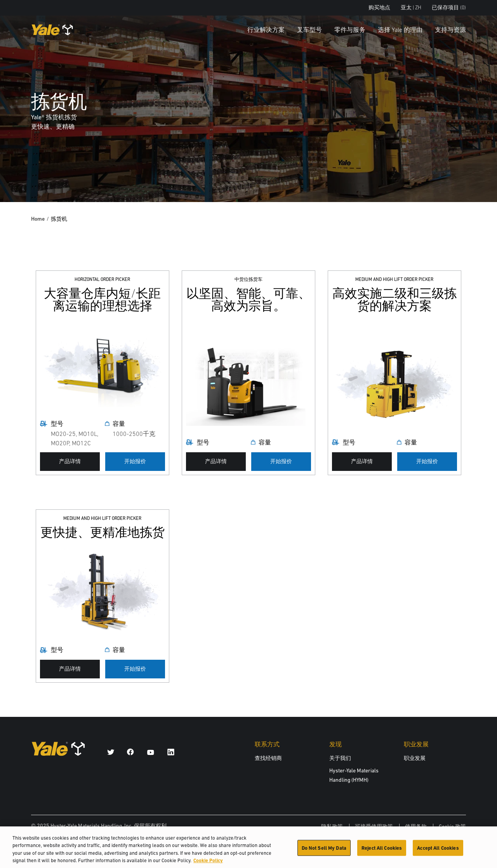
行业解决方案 (266, 30)
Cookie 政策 (452, 826)
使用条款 (416, 826)
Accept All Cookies (438, 851)
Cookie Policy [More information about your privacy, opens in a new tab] (208, 864)
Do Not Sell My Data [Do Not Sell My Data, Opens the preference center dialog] (324, 851)
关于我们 (340, 758)
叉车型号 (309, 30)
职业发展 (415, 758)
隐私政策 (332, 826)
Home (38, 219)
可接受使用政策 (374, 826)
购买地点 (379, 8)
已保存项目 (449, 8)
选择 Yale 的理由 (400, 30)
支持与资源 (450, 30)
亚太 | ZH (411, 8)
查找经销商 (268, 758)
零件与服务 (350, 30)
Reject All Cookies (382, 851)
